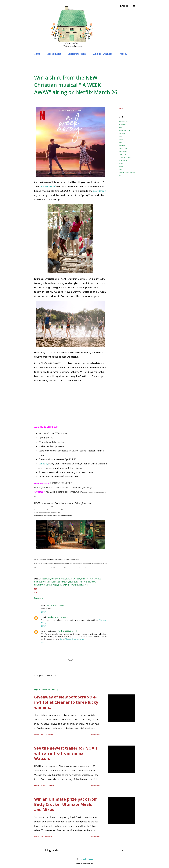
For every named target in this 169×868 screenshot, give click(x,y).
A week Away (123, 121)
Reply (43, 612)
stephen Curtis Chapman (127, 173)
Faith (120, 136)
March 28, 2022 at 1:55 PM (67, 631)
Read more (95, 734)
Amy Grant (122, 124)
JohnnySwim (123, 151)
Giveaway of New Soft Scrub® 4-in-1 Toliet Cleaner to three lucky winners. (66, 702)
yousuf (43, 617)
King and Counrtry (125, 158)
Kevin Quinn (123, 154)
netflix (121, 167)
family (121, 139)
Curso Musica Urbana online (72, 639)
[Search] (123, 6)
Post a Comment (48, 786)
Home (37, 54)
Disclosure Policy (77, 54)
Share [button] (121, 109)
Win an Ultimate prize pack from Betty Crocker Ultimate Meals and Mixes (66, 804)
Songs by (43, 464)
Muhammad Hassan (48, 631)
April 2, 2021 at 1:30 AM (56, 605)
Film (120, 142)
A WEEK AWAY (48, 187)
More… (124, 54)
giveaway (122, 145)
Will (120, 176)
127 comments (47, 734)
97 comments (47, 837)
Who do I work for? (103, 54)
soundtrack (100, 191)
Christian (122, 133)
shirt (120, 170)
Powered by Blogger (84, 859)
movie (121, 164)
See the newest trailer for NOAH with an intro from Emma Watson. (66, 753)
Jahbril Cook (123, 148)
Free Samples (54, 54)
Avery (121, 127)
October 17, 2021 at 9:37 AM (58, 617)
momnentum (123, 161)
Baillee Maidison (124, 130)
